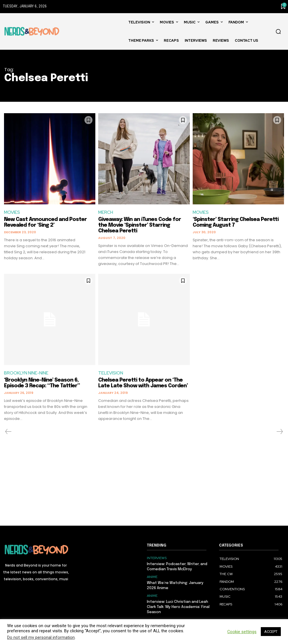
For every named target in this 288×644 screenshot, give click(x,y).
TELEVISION (111, 373)
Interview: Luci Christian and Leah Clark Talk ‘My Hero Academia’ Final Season (178, 607)
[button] (278, 31)
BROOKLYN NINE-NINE (26, 373)
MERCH (106, 212)
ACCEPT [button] (271, 632)
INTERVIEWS (157, 558)
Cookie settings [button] (242, 632)
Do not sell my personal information (41, 637)
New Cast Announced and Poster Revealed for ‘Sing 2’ (45, 222)
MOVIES (12, 212)
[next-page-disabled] (279, 432)
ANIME (152, 577)
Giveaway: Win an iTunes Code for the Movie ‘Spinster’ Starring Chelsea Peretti (140, 225)
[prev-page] (8, 432)
